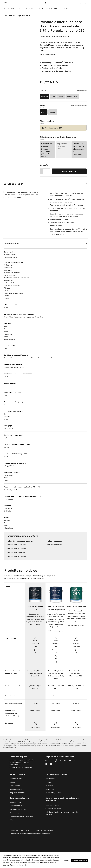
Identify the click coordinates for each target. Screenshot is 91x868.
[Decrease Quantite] (41, 171)
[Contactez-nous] (16, 802)
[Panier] (85, 3)
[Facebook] (46, 761)
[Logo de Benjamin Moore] (45, 3)
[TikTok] (51, 764)
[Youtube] (60, 761)
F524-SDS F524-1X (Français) (16, 552)
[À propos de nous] (16, 778)
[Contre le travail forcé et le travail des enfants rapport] (31, 833)
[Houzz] (75, 761)
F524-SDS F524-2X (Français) (16, 548)
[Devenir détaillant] (16, 789)
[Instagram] (51, 761)
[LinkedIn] (46, 764)
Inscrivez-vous (15, 760)
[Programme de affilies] (17, 793)
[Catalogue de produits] (53, 808)
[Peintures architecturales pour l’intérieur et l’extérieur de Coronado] (19, 852)
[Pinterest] (65, 761)
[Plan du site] (15, 830)
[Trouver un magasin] (52, 805)
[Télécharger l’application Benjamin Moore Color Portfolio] (63, 813)
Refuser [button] (66, 860)
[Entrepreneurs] (50, 778)
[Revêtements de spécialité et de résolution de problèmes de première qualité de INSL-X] (19, 846)
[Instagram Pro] (56, 761)
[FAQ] (11, 820)
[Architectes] (50, 789)
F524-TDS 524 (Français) (55, 544)
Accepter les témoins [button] (80, 860)
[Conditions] (39, 830)
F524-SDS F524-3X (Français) (16, 556)
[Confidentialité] (27, 830)
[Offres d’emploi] (15, 786)
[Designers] (49, 782)
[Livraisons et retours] (17, 806)
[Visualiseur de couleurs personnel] (21, 816)
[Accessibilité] (50, 830)
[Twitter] (70, 761)
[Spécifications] (45, 244)
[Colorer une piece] (16, 813)
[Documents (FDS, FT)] (53, 793)
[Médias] (12, 782)
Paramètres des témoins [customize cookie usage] (19, 865)
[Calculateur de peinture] (18, 809)
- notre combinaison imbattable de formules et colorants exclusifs (68, 232)
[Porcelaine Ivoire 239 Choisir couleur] (63, 128)
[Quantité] (45, 171)
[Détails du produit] (45, 184)
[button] (81, 3)
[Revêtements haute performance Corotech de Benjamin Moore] (19, 840)
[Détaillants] (49, 786)
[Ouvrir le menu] (6, 3)
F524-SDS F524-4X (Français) (16, 544)
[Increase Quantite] (49, 171)
